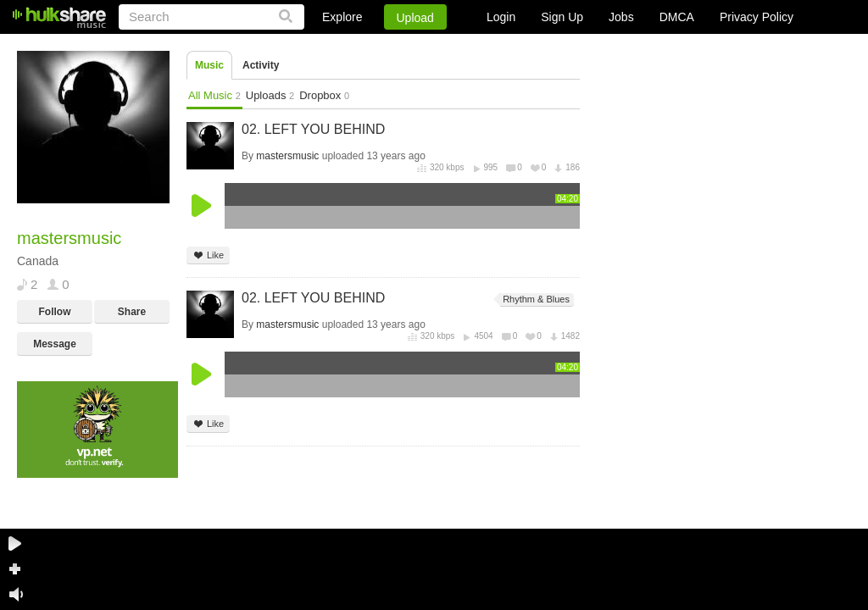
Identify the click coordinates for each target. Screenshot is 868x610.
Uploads (270, 95)
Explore (342, 17)
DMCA (677, 17)
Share (132, 312)
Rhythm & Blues (535, 299)
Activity (261, 65)
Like (208, 255)
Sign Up (562, 17)
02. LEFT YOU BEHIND (313, 129)
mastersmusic (287, 156)
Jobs (621, 17)
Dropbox (324, 95)
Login (501, 17)
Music (209, 65)
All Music (214, 95)
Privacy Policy (757, 17)
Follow (55, 312)
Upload (415, 18)
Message (55, 344)
